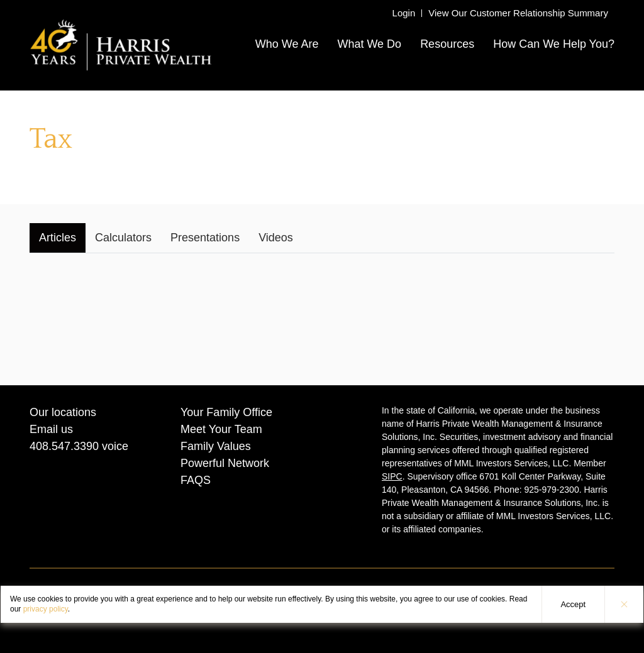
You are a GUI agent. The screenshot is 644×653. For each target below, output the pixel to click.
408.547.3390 (64, 446)
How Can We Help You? (554, 44)
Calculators (123, 238)
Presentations (205, 238)
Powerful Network (225, 463)
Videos (276, 238)
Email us (51, 429)
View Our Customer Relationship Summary (518, 13)
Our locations (63, 412)
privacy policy (46, 609)
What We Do (369, 44)
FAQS (196, 480)
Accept (573, 604)
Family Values (216, 446)
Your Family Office (226, 412)
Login (404, 13)
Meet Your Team (221, 429)
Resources (447, 44)
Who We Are (287, 44)
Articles (58, 238)
